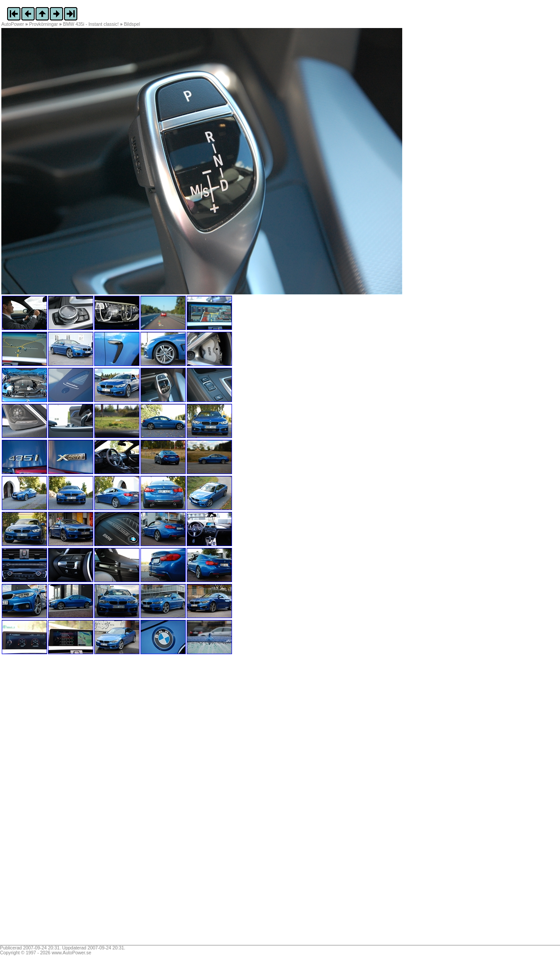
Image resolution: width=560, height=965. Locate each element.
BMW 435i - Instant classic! (91, 24)
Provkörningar (44, 24)
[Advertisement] (57, 803)
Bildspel (132, 24)
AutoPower (13, 24)
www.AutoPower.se (71, 953)
